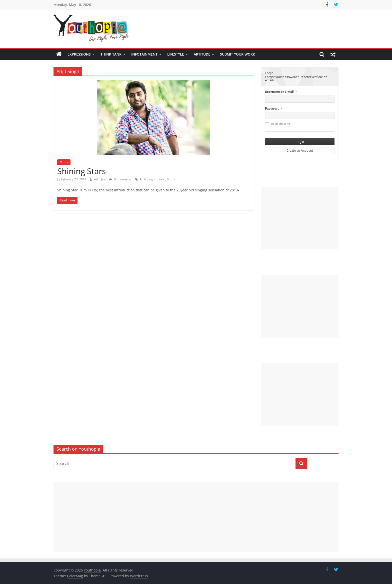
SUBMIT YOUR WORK (237, 54)
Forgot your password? (282, 77)
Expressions (79, 54)
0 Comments (120, 179)
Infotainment (144, 54)
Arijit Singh (147, 179)
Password (272, 109)
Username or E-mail (279, 92)
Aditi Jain (100, 179)
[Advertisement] (300, 218)
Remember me (278, 124)
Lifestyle (176, 54)
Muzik (64, 162)
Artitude (202, 54)
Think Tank (111, 54)
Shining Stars (81, 171)
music (161, 179)
